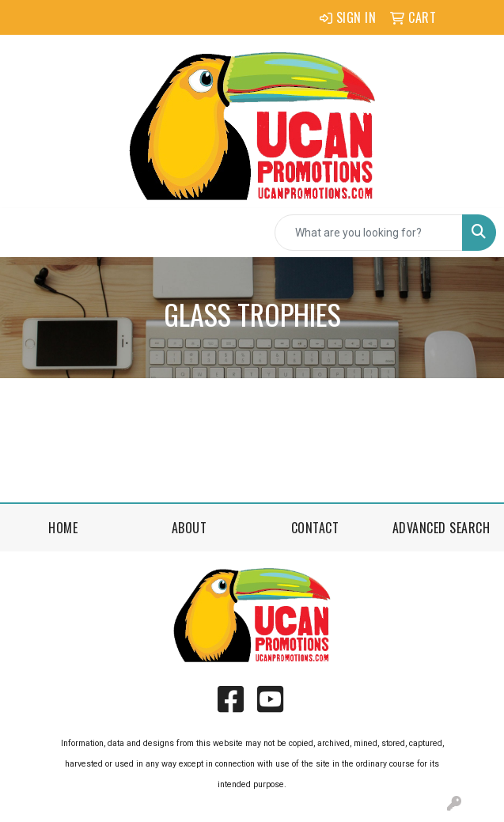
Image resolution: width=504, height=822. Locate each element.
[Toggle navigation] (25, 233)
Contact (315, 528)
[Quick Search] (369, 233)
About (189, 528)
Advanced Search (441, 528)
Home (63, 528)
